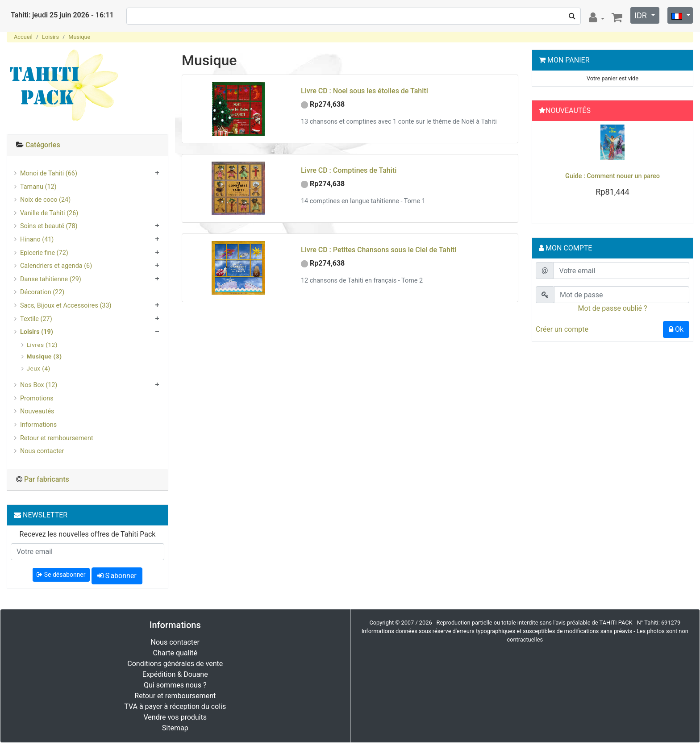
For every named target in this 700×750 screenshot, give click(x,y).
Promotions (37, 398)
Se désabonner (61, 575)
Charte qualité (175, 653)
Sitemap (175, 728)
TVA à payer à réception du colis (175, 706)
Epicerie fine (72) (44, 253)
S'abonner (117, 576)
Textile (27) (36, 319)
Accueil (23, 37)
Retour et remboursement (57, 438)
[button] (547, 170)
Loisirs (50, 37)
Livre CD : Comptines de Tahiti (349, 170)
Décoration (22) (42, 292)
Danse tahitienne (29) (51, 279)
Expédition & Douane (175, 674)
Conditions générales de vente (175, 664)
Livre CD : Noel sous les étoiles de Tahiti (365, 91)
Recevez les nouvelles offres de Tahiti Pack (88, 534)
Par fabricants (47, 479)
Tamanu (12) (38, 187)
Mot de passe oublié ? (612, 308)
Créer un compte (562, 329)
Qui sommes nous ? (175, 685)
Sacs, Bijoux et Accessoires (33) (66, 306)
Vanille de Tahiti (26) (49, 213)
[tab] (87, 145)
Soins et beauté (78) (49, 226)
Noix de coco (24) (45, 200)
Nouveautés (37, 411)
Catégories (43, 145)
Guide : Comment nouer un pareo (612, 176)
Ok (676, 329)
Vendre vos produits (175, 717)
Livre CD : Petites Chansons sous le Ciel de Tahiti (379, 250)
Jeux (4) (39, 368)
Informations (38, 425)
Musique (79, 37)
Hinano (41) (37, 240)
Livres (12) (42, 345)
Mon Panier (569, 60)
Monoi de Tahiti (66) (49, 173)
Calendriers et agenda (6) (56, 266)
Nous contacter (42, 451)
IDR (642, 15)
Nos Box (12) (39, 385)
